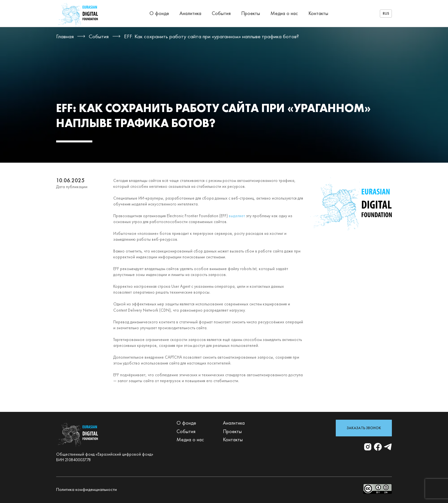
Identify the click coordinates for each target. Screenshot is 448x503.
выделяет (237, 216)
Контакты (318, 13)
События (221, 13)
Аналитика (190, 13)
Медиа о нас (284, 13)
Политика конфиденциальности (86, 489)
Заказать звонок (364, 428)
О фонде (159, 13)
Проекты (251, 13)
